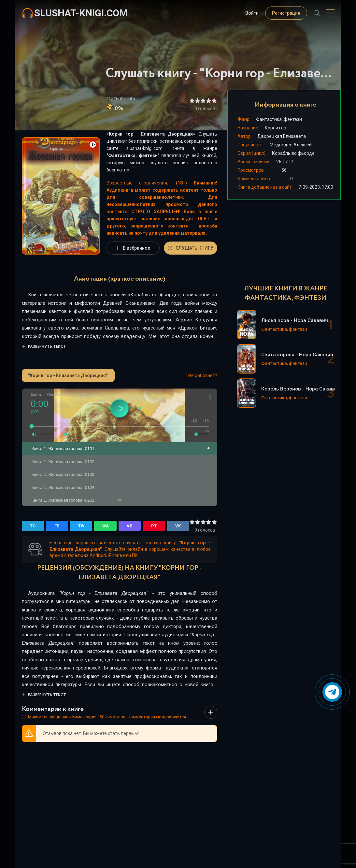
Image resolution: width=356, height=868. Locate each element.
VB (130, 526)
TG (33, 526)
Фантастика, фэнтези (133, 155)
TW (81, 526)
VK (178, 526)
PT (154, 526)
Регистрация (286, 13)
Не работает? (203, 375)
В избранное (133, 248)
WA (106, 526)
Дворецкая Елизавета (282, 136)
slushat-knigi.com (81, 13)
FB (57, 526)
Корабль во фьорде (293, 153)
